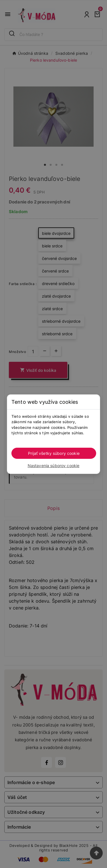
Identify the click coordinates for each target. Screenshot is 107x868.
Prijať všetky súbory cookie (54, 453)
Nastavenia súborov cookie (54, 466)
